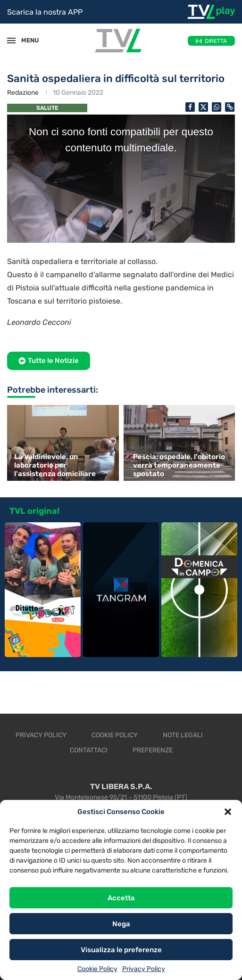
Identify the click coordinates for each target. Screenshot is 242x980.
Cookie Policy (97, 969)
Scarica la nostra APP (45, 12)
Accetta (121, 898)
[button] (228, 812)
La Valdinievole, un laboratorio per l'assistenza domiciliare (55, 465)
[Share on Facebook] (190, 107)
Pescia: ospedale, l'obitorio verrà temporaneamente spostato (179, 465)
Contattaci (89, 750)
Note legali (183, 735)
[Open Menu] (11, 41)
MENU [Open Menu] (25, 40)
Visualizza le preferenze (121, 950)
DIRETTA (216, 41)
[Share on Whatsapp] (217, 107)
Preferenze (153, 750)
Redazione (23, 93)
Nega (121, 924)
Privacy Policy (144, 969)
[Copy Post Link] (230, 107)
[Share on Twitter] (203, 107)
